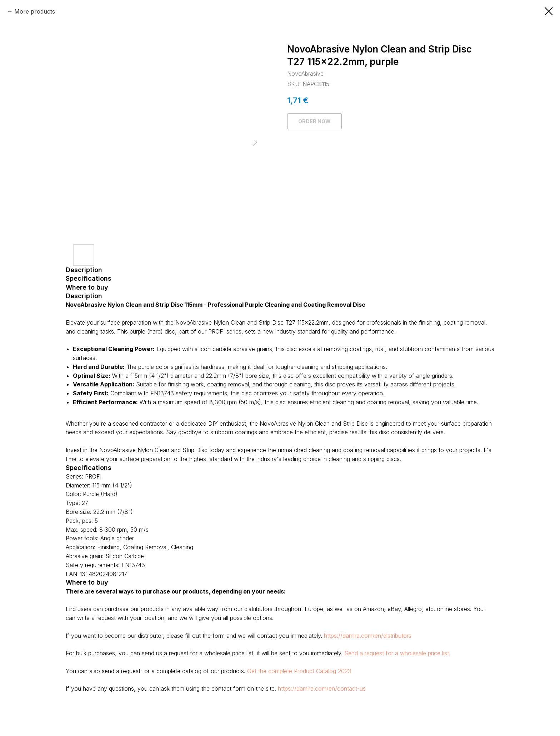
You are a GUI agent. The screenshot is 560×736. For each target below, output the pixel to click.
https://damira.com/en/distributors (368, 636)
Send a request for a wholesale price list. (397, 653)
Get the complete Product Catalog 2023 (299, 671)
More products (35, 11)
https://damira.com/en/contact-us (322, 689)
